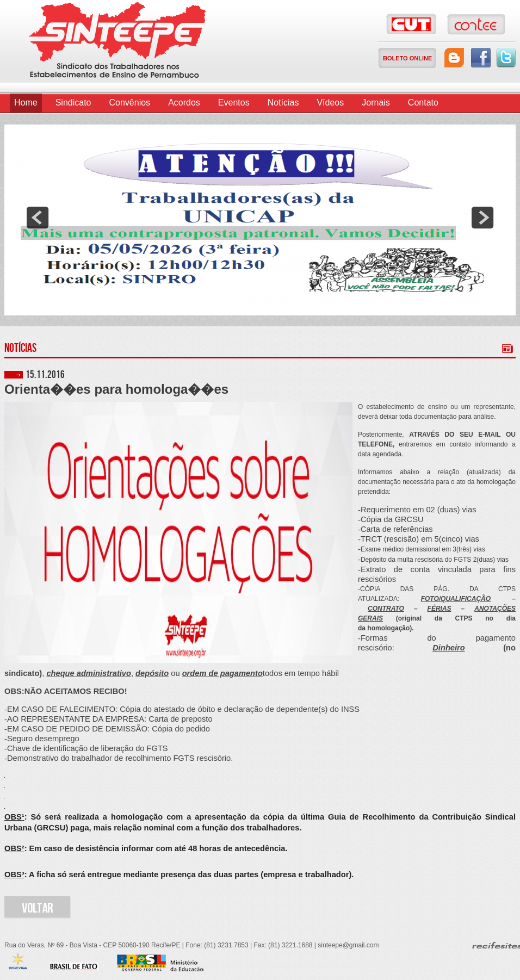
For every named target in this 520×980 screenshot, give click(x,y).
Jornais (376, 103)
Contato (423, 103)
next (482, 218)
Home (26, 103)
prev (38, 218)
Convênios (130, 103)
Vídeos (330, 103)
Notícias (283, 103)
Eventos (234, 103)
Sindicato (73, 103)
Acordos (184, 103)
